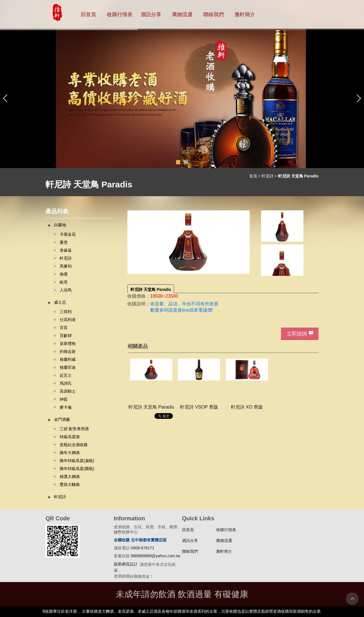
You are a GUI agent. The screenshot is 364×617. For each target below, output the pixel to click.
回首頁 (88, 15)
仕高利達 (68, 320)
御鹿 (64, 274)
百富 (64, 328)
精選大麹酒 (70, 477)
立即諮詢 (297, 334)
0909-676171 (143, 548)
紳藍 (64, 399)
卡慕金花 (68, 234)
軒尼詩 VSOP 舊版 (199, 407)
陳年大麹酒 (70, 453)
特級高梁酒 (70, 437)
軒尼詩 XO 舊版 (247, 407)
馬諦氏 (66, 383)
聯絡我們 (214, 15)
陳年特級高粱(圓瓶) (77, 469)
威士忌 (60, 302)
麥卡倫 (66, 407)
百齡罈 (66, 336)
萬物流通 (182, 15)
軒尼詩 (268, 176)
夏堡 (64, 242)
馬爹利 (66, 266)
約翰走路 (68, 351)
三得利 (66, 312)
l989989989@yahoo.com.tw (156, 556)
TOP (352, 599)
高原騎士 (68, 391)
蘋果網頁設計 (126, 564)
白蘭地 (60, 225)
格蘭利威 (68, 359)
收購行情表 (120, 15)
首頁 (253, 176)
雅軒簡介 (245, 15)
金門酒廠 (62, 419)
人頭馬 (66, 290)
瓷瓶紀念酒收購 (74, 445)
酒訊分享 (151, 15)
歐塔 (64, 282)
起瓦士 (66, 375)
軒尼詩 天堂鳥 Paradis (151, 289)
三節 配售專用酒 (74, 429)
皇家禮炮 (68, 343)
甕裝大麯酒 (70, 485)
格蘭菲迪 (68, 367)
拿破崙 (66, 250)
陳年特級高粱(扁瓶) (77, 461)
